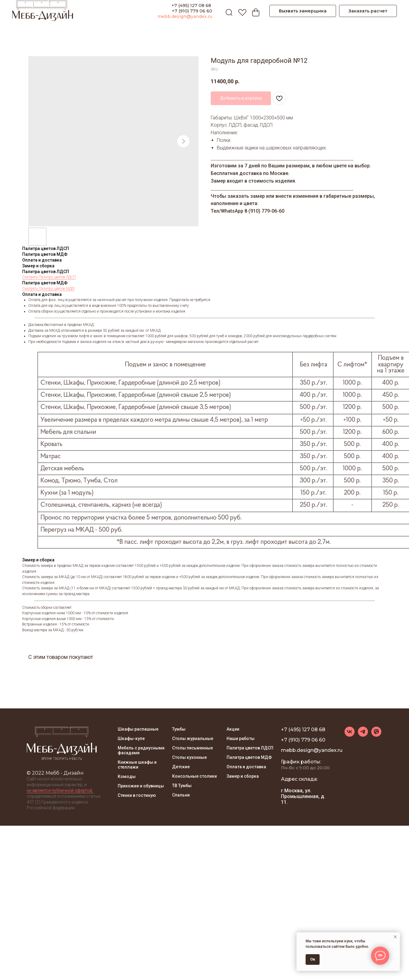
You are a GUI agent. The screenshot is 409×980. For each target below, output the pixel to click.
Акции (233, 729)
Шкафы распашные (138, 729)
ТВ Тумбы (182, 786)
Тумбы (179, 729)
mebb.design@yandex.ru (185, 16)
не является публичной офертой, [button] (60, 790)
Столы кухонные (189, 757)
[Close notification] (395, 937)
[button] (303, 11)
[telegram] (363, 735)
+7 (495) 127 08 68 (192, 5)
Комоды (127, 776)
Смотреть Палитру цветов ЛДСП (49, 277)
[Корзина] (254, 11)
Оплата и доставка (246, 767)
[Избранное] (241, 11)
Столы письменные (192, 748)
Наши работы (241, 738)
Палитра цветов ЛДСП (250, 748)
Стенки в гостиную (137, 795)
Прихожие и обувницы (141, 786)
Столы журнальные (193, 738)
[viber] (376, 735)
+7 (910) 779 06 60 (192, 11)
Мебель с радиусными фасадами (141, 750)
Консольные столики (194, 776)
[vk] (350, 735)
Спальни (181, 795)
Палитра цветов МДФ (249, 757)
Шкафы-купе (131, 738)
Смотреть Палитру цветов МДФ (48, 289)
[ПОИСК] (227, 11)
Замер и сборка (243, 776)
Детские (181, 767)
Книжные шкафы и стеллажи (137, 765)
